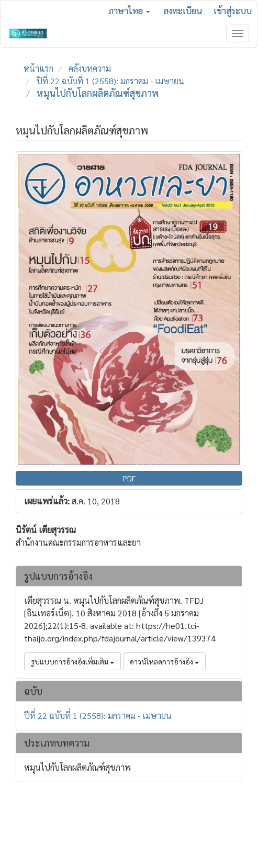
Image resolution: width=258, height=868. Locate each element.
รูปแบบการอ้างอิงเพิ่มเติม (72, 661)
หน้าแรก (38, 68)
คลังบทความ (90, 68)
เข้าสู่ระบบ (233, 10)
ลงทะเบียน (183, 10)
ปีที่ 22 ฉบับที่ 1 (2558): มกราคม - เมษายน (110, 81)
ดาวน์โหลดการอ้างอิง (164, 661)
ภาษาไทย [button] (129, 10)
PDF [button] (129, 478)
